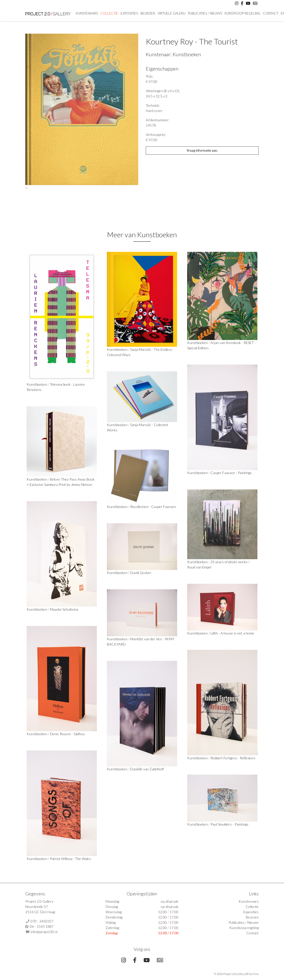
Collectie (109, 13)
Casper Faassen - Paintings (231, 473)
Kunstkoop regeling (242, 13)
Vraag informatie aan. (202, 150)
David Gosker (141, 573)
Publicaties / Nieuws (205, 13)
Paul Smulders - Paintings (229, 824)
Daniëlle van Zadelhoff (147, 769)
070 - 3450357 (42, 921)
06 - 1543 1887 (42, 926)
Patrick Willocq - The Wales (70, 859)
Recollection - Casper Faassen (153, 507)
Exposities (129, 13)
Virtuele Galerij (171, 13)
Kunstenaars (87, 13)
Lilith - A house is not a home (232, 633)
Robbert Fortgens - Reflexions (233, 758)
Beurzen (148, 13)
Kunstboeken (187, 54)
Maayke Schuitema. (64, 609)
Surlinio (254, 974)
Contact (271, 13)
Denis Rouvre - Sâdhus (67, 734)
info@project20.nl (44, 932)
